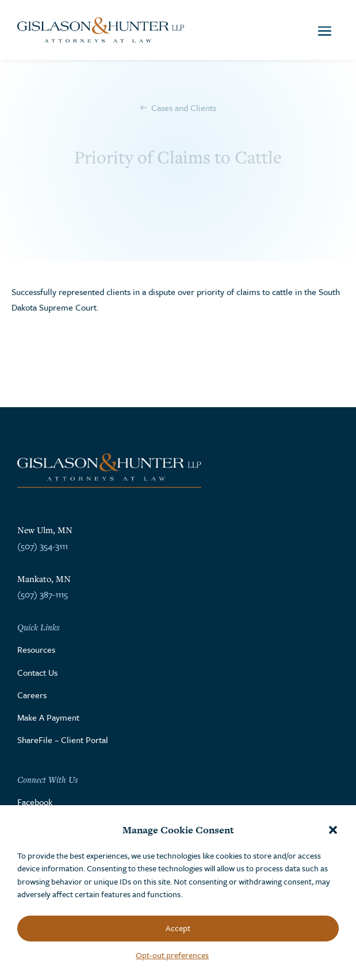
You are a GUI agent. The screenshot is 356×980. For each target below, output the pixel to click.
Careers (32, 695)
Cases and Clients (184, 108)
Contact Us (37, 672)
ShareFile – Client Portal (63, 740)
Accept (178, 928)
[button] (333, 830)
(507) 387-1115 (43, 594)
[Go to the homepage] (101, 30)
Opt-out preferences (172, 955)
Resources (36, 649)
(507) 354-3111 (43, 546)
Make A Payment (48, 717)
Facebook (35, 802)
